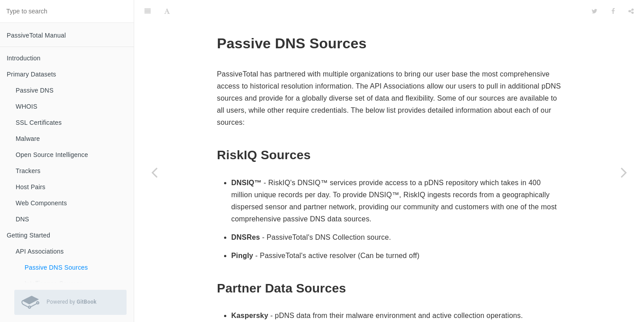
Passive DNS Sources (56, 267)
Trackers (28, 171)
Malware (28, 139)
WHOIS (26, 106)
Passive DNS (35, 90)
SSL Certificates (39, 123)
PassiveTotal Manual (36, 35)
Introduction (24, 58)
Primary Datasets (32, 74)
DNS (22, 219)
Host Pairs (31, 187)
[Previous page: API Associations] (154, 172)
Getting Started (28, 235)
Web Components (41, 203)
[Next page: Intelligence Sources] (624, 172)
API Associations (40, 251)
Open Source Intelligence (52, 155)
